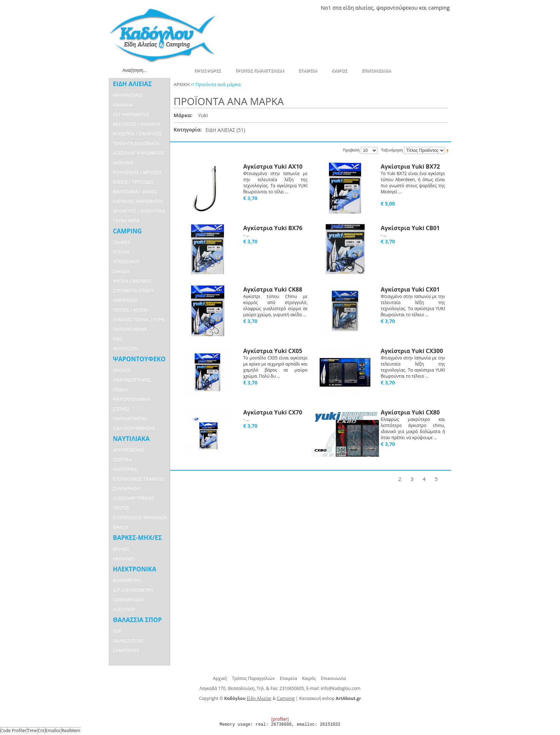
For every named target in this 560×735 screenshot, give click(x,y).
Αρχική (220, 678)
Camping (286, 698)
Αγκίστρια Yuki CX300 (412, 351)
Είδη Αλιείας (259, 698)
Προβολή (351, 150)
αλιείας (364, 8)
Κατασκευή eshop (317, 698)
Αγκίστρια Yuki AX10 (273, 167)
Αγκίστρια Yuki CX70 (273, 412)
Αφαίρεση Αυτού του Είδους (211, 116)
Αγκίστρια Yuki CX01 (410, 289)
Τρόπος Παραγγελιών (254, 678)
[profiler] (280, 719)
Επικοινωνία (334, 678)
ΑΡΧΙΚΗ (182, 84)
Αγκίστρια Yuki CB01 (410, 228)
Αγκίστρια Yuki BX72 (410, 167)
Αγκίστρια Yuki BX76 (273, 228)
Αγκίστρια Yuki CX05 (273, 351)
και (423, 8)
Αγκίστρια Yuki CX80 (410, 412)
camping (439, 8)
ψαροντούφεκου (397, 8)
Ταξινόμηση (392, 150)
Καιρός (309, 678)
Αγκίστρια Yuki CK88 (273, 289)
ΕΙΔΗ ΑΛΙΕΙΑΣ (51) (225, 130)
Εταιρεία (289, 678)
